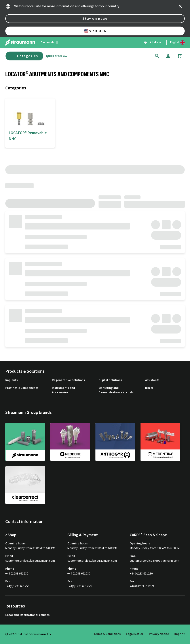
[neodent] (70, 442)
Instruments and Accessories (63, 390)
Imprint (180, 634)
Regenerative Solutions (68, 380)
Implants (11, 380)
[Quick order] (57, 56)
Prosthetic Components (22, 388)
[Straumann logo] (20, 42)
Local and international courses (27, 615)
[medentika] (160, 442)
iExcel (149, 388)
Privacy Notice (159, 634)
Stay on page (95, 19)
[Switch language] (177, 42)
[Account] (168, 56)
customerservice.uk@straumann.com (30, 561)
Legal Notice (135, 634)
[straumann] (25, 442)
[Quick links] (153, 42)
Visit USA (95, 31)
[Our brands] (50, 42)
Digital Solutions (110, 380)
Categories (24, 56)
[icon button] (180, 6)
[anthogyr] (115, 442)
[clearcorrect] (25, 485)
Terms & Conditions (107, 634)
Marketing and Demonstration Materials (116, 390)
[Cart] (180, 56)
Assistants (152, 380)
